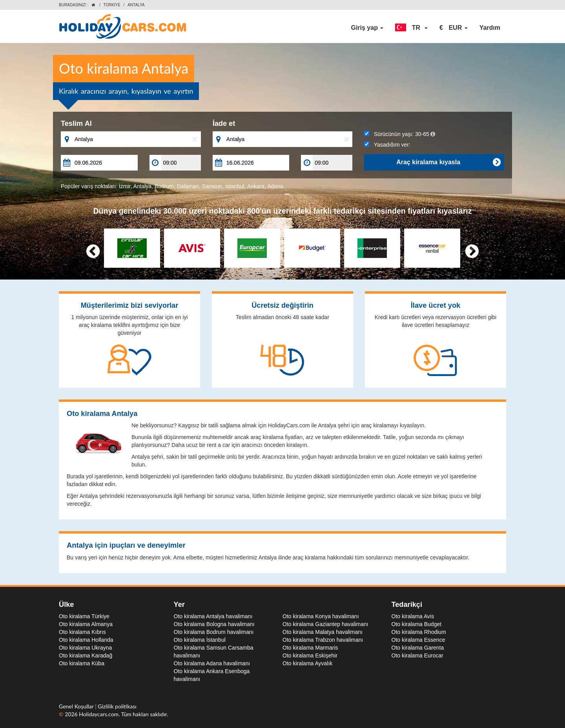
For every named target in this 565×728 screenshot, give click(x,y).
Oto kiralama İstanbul (200, 640)
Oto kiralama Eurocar (417, 655)
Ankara (256, 186)
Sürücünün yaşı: (400, 134)
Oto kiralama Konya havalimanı (321, 616)
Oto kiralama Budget (417, 624)
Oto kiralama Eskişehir (310, 655)
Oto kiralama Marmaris (310, 648)
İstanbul (235, 186)
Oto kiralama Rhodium (419, 632)
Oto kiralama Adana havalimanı (212, 663)
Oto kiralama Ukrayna (85, 648)
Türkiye (112, 5)
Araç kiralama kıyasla (448, 162)
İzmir (125, 186)
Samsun (212, 186)
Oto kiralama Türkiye (84, 616)
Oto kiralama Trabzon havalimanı (323, 640)
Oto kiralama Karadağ (86, 655)
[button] (411, 28)
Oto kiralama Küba (82, 663)
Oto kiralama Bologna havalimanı (214, 624)
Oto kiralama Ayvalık (307, 663)
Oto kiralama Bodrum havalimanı (214, 632)
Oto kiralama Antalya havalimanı (213, 616)
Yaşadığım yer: (387, 145)
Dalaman (188, 186)
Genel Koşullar (77, 706)
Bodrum (164, 186)
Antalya (142, 186)
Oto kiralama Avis (413, 616)
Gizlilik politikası (117, 706)
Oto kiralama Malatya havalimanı (323, 632)
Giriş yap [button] (367, 28)
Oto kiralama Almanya (86, 624)
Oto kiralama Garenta (418, 648)
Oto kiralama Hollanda (86, 640)
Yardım (490, 28)
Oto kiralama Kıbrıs (82, 632)
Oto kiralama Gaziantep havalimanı (325, 624)
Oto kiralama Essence (418, 640)
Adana (275, 186)
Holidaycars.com (99, 714)
